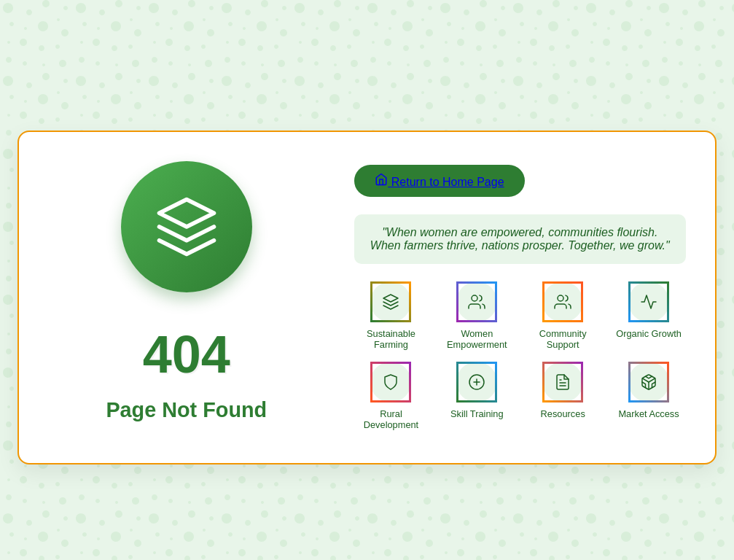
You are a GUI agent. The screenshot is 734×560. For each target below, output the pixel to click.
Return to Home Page (439, 180)
